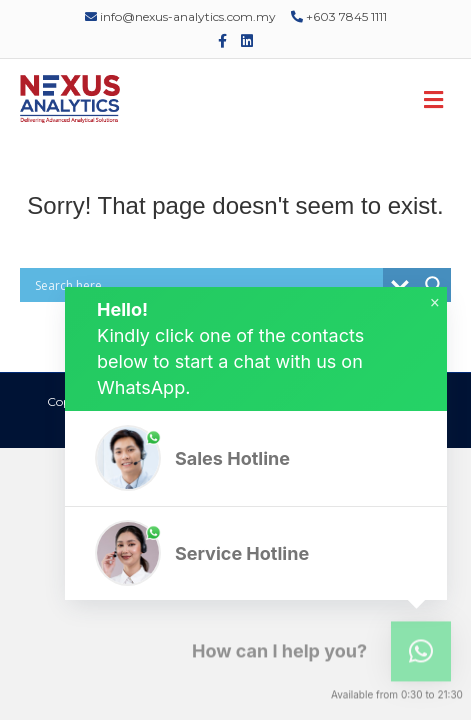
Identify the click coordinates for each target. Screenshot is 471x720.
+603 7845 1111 (339, 16)
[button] (256, 458)
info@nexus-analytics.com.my (180, 16)
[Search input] (206, 285)
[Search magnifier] (434, 285)
